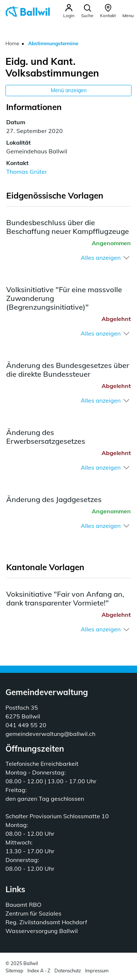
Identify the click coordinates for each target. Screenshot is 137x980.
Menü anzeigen (69, 90)
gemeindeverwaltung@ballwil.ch (50, 734)
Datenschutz (68, 971)
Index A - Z (39, 971)
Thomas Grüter (27, 172)
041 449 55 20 (26, 725)
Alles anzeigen (101, 258)
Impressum (97, 971)
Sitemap (14, 971)
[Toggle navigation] (128, 11)
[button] (87, 11)
